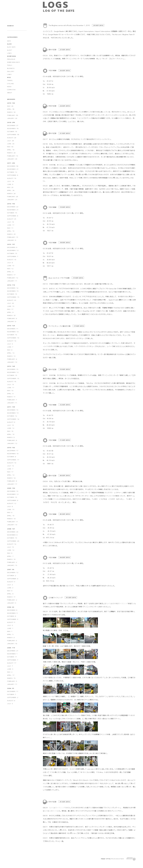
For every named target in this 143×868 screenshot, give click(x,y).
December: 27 (13, 125)
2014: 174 (11, 285)
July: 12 (11, 466)
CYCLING (10, 83)
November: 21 (13, 169)
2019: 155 (11, 103)
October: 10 (12, 497)
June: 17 (11, 225)
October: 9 (12, 457)
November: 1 (12, 654)
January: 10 (12, 362)
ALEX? (10, 50)
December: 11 (13, 329)
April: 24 (11, 190)
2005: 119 (11, 648)
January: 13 (12, 525)
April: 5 (10, 634)
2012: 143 (11, 366)
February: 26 (13, 196)
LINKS (9, 53)
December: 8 (12, 247)
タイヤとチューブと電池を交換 (60, 326)
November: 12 (13, 250)
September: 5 (13, 619)
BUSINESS (11, 68)
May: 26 (10, 106)
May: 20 (10, 187)
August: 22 (12, 300)
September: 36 (13, 134)
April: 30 (11, 109)
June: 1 (10, 628)
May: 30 (10, 147)
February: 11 (13, 522)
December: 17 (13, 450)
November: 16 (13, 128)
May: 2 (10, 672)
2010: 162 (11, 447)
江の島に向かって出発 (52, 811)
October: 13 (12, 253)
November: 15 (13, 291)
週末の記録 (53, 49)
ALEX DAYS (11, 47)
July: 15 (11, 547)
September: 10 (13, 338)
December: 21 (13, 651)
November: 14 (13, 332)
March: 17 (11, 275)
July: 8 (10, 262)
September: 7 (13, 256)
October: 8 (12, 616)
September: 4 (13, 579)
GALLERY (11, 71)
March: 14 (11, 478)
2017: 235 (11, 163)
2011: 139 (11, 407)
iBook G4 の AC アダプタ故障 (59, 278)
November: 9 (12, 535)
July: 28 (11, 141)
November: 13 (13, 413)
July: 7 (10, 666)
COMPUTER (11, 90)
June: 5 (10, 669)
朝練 (51, 55)
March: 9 (11, 437)
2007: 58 (11, 569)
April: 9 (10, 312)
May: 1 (10, 631)
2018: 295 (11, 122)
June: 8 (10, 184)
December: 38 (13, 166)
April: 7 (10, 556)
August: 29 (12, 138)
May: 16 (10, 431)
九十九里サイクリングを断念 (59, 808)
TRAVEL (10, 80)
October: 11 (12, 657)
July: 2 (10, 585)
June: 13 (11, 306)
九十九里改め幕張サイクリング (117, 603)
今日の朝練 (53, 70)
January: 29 (12, 118)
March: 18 (11, 315)
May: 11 (10, 228)
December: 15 (13, 369)
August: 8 (11, 422)
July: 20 (11, 303)
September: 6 (13, 175)
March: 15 (11, 678)
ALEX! (9, 44)
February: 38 (13, 115)
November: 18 (13, 453)
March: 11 (11, 397)
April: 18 (11, 150)
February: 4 (12, 359)
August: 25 (12, 219)
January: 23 (12, 199)
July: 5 (10, 344)
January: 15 (12, 565)
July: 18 (11, 222)
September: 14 (13, 419)
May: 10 (10, 390)
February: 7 (12, 400)
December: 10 (13, 491)
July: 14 (11, 181)
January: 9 (12, 240)
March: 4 (11, 637)
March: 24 (11, 153)
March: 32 (11, 112)
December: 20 (13, 532)
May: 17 (10, 309)
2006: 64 (11, 607)
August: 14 (12, 341)
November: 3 (12, 613)
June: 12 (11, 428)
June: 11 (11, 387)
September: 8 (13, 216)
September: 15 (13, 378)
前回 (65, 144)
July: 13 (11, 384)
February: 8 (12, 440)
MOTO (9, 86)
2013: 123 (11, 326)
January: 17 (12, 484)
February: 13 (13, 237)
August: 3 (11, 582)
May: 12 (10, 269)
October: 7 (12, 694)
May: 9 (10, 350)
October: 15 (12, 213)
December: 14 (13, 288)
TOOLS (10, 65)
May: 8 (10, 512)
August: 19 (12, 178)
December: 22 (13, 207)
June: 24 (11, 144)
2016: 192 (11, 204)
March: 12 (11, 356)
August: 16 (12, 381)
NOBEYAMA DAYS (13, 62)
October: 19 (12, 131)
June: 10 (11, 266)
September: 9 (13, 500)
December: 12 (13, 572)
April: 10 (11, 231)
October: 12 (12, 172)
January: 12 (12, 443)
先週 (77, 165)
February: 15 (13, 156)
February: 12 (13, 278)
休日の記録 (53, 106)
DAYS (9, 41)
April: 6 (10, 594)
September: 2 (13, 697)
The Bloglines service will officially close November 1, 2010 (69, 25)
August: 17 (12, 663)
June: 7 (10, 347)
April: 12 (11, 353)
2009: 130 (11, 488)
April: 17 (11, 675)
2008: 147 (11, 529)
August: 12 (12, 503)
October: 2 (12, 575)
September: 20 (13, 541)
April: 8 (10, 272)
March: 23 (11, 234)
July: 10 (11, 425)
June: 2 (10, 588)
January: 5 (12, 603)
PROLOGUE (11, 59)
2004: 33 (11, 688)
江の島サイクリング (56, 598)
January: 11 (12, 281)
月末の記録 (53, 802)
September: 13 (13, 297)
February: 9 (12, 318)
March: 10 (11, 559)
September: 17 (13, 460)
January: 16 (12, 643)
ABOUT (10, 93)
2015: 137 (11, 244)
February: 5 (12, 640)
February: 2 (12, 562)
